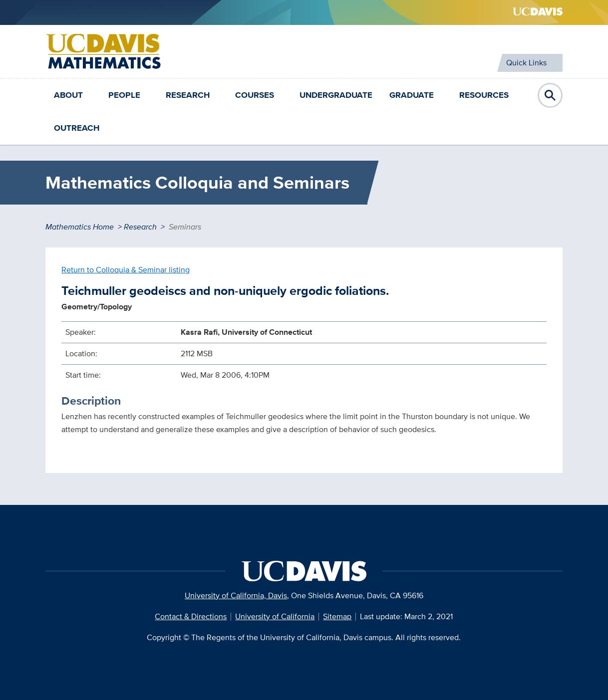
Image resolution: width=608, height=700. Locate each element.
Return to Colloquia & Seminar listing (126, 270)
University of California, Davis (236, 595)
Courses (255, 95)
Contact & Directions (191, 616)
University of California (275, 616)
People (124, 95)
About (68, 95)
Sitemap (337, 616)
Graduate (412, 95)
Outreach (77, 128)
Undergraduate (336, 95)
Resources (484, 95)
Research (188, 95)
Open (550, 95)
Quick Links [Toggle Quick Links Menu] (526, 63)
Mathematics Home (80, 227)
